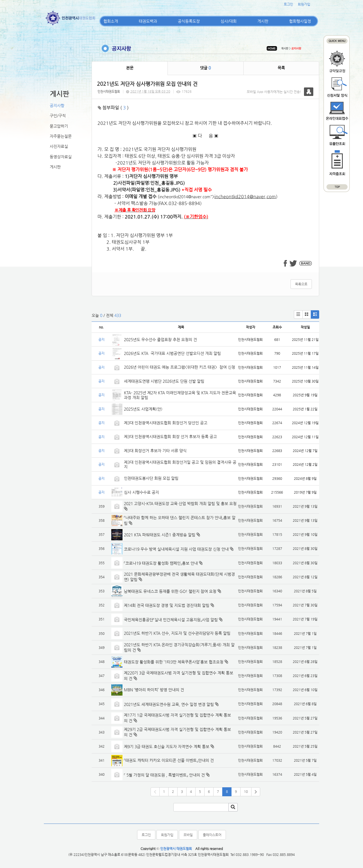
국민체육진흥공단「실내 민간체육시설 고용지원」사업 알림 (171, 620)
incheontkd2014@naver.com (185, 197)
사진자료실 (59, 146)
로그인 (288, 4)
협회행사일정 (300, 21)
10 (246, 791)
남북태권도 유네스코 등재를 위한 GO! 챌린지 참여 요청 (170, 591)
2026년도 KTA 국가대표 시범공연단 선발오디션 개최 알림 (172, 353)
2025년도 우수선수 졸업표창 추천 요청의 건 (160, 339)
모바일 (188, 835)
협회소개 (111, 21)
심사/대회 (229, 21)
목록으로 (301, 284)
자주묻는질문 (61, 136)
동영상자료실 (61, 157)
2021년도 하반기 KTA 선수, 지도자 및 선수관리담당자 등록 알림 (177, 633)
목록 (281, 68)
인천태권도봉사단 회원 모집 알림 (151, 478)
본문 (130, 68)
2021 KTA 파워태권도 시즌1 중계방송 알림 (160, 535)
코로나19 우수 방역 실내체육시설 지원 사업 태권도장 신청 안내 (176, 549)
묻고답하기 (59, 126)
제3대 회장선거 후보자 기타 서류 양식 (155, 451)
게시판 (263, 21)
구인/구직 (58, 116)
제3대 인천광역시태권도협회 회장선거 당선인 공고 (166, 423)
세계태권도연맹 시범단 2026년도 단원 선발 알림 (164, 381)
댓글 (205, 68)
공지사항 (57, 105)
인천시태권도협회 (109, 92)
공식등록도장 (189, 21)
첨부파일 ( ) (113, 108)
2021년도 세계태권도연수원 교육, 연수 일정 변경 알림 (169, 704)
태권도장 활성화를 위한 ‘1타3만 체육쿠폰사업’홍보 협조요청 (174, 662)
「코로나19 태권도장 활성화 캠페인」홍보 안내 (161, 563)
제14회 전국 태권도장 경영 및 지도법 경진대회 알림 (167, 605)
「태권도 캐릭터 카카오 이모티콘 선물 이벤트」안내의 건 (169, 760)
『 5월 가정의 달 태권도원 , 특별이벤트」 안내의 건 (164, 775)
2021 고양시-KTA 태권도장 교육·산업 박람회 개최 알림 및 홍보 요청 (180, 503)
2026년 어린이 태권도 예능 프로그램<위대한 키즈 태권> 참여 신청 (180, 367)
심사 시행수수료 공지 (141, 492)
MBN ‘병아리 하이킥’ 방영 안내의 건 (154, 690)
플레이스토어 (212, 835)
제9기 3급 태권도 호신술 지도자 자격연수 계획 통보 (167, 746)
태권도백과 (148, 21)
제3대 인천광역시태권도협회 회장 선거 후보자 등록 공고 (170, 437)
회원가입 (304, 4)
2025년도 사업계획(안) (143, 409)
